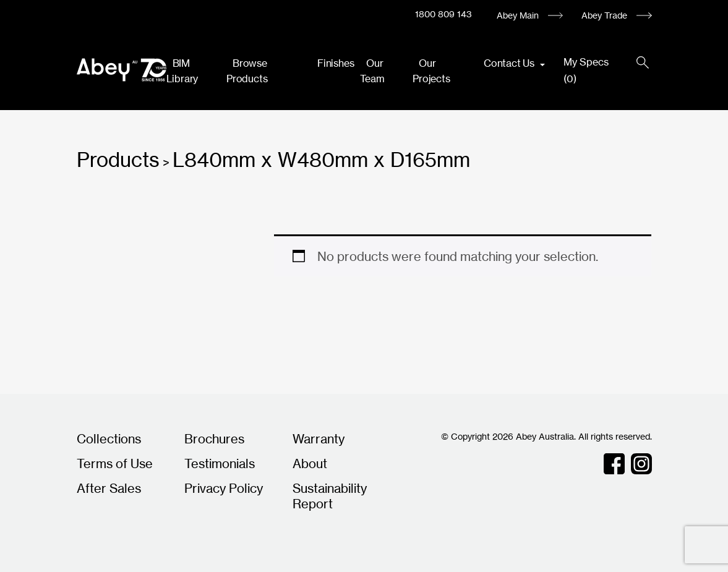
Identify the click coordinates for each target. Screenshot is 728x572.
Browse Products (247, 71)
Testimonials (220, 463)
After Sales (109, 488)
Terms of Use (115, 463)
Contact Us (510, 63)
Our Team (372, 71)
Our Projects (431, 71)
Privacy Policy (224, 488)
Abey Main (518, 15)
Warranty (319, 439)
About (310, 463)
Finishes (336, 63)
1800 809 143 (443, 14)
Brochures (214, 439)
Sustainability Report (330, 496)
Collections (109, 439)
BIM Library (182, 71)
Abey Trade (604, 15)
